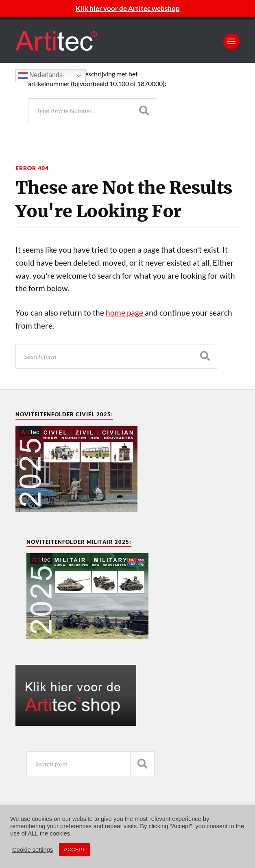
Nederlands (40, 76)
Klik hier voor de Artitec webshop (128, 8)
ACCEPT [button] (75, 850)
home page (125, 313)
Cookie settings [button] (33, 850)
